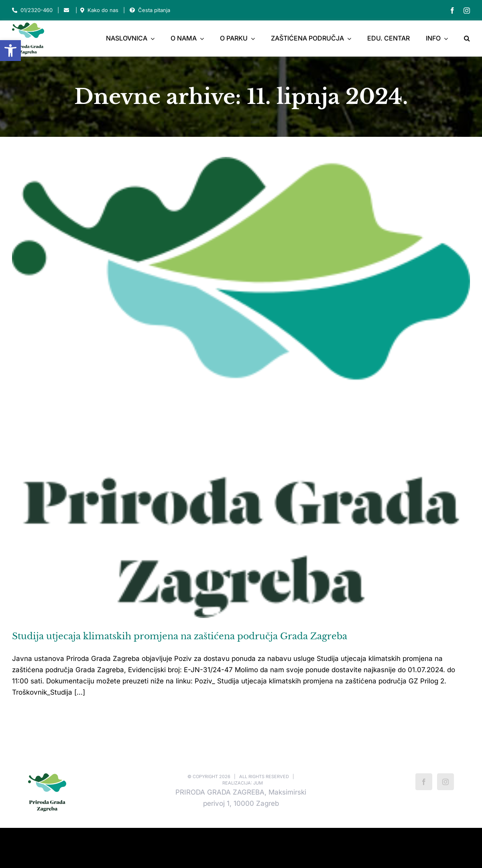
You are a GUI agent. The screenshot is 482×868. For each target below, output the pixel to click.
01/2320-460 (37, 10)
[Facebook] (424, 782)
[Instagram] (445, 782)
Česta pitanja (154, 10)
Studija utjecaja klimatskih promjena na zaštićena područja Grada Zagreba (180, 636)
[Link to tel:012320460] (15, 10)
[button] (10, 51)
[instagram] (467, 10)
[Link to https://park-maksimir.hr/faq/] (132, 10)
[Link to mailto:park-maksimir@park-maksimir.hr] (66, 10)
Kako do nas (103, 10)
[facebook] (452, 10)
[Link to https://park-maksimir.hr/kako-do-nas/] (82, 10)
